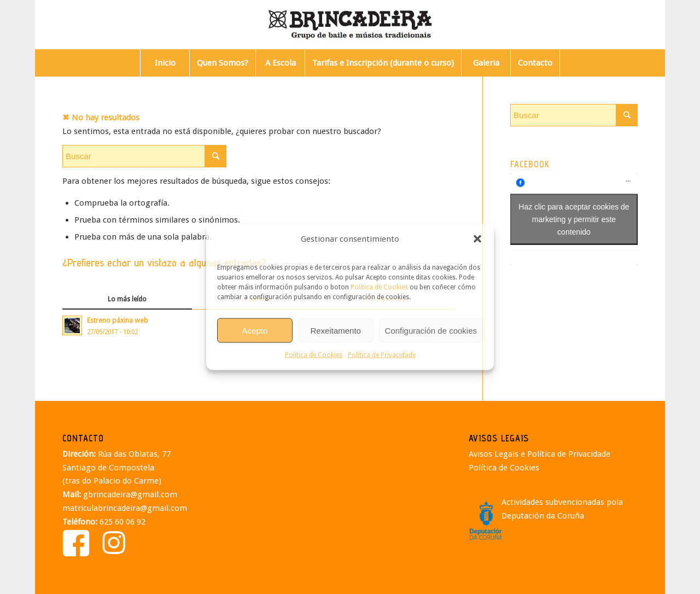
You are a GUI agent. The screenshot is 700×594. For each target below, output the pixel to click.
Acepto (255, 330)
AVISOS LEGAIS (499, 438)
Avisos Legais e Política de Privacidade (539, 454)
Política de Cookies (379, 287)
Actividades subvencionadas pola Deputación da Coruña (562, 509)
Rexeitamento (336, 330)
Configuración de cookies (431, 330)
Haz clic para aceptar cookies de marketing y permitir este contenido (574, 219)
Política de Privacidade (382, 355)
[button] (477, 239)
